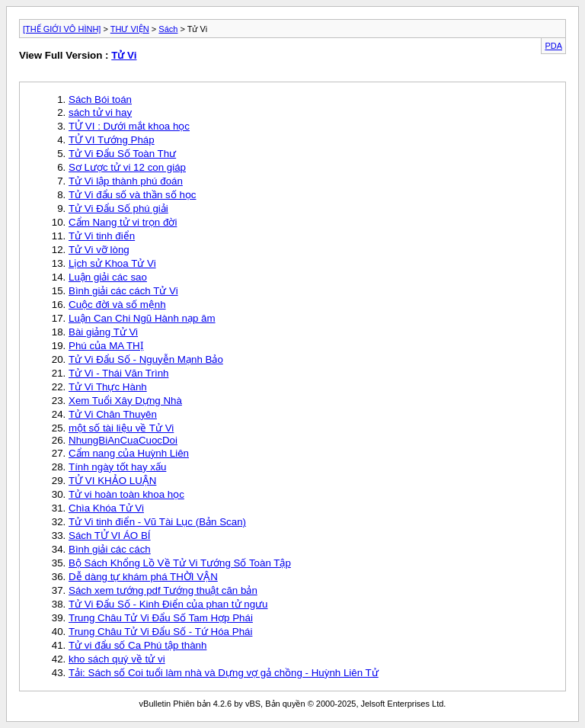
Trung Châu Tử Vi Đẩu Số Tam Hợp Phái (161, 618)
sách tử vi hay (100, 112)
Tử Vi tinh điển (102, 236)
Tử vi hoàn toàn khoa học (126, 494)
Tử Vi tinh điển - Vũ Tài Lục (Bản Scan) (157, 522)
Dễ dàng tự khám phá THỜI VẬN (143, 577)
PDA (553, 46)
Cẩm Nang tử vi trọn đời (123, 222)
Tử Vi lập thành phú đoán (126, 181)
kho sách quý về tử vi (117, 659)
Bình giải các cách (110, 549)
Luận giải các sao (108, 277)
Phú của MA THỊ (106, 346)
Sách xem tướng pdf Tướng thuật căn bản (163, 590)
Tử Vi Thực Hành (108, 387)
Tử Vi (124, 55)
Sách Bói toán (100, 99)
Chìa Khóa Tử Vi (106, 508)
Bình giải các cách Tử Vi (123, 291)
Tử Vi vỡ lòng (99, 250)
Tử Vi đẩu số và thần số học (133, 195)
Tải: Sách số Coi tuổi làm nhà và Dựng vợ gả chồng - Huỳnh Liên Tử (224, 673)
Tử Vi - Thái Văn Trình (118, 373)
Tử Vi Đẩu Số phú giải (118, 208)
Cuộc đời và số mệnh (117, 305)
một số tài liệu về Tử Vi (121, 428)
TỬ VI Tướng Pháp (112, 140)
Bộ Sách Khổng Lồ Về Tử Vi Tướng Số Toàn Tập (180, 563)
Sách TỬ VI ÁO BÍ (110, 536)
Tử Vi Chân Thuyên (113, 414)
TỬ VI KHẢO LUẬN (112, 481)
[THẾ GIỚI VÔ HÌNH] (62, 29)
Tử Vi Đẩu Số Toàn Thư (122, 154)
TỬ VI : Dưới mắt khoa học (129, 126)
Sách (168, 29)
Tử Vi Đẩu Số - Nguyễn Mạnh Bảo (146, 359)
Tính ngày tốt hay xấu (117, 467)
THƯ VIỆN (130, 29)
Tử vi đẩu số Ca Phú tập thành (137, 645)
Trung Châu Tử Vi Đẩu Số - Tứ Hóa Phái (160, 632)
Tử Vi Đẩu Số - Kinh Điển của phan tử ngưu (168, 604)
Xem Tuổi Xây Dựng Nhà (125, 401)
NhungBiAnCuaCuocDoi (123, 440)
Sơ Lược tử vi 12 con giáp (127, 167)
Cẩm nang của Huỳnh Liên (129, 453)
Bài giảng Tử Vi (103, 332)
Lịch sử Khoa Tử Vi (112, 263)
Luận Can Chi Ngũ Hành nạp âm (142, 318)
